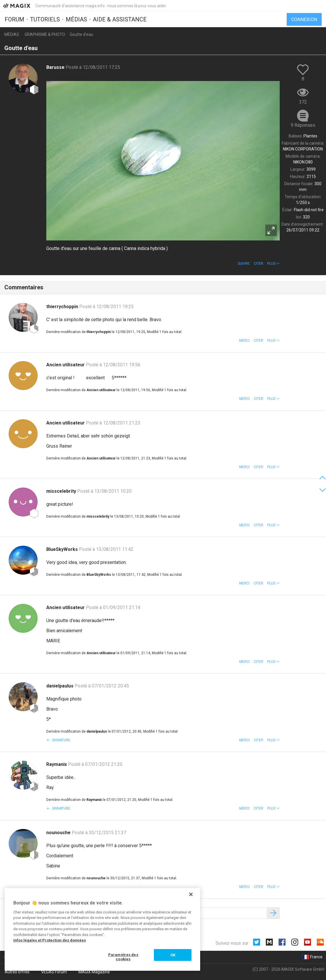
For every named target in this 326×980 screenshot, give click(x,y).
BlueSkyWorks (63, 549)
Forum (14, 19)
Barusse (56, 67)
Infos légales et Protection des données (50, 940)
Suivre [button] (244, 264)
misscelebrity (62, 491)
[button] (273, 264)
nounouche (59, 833)
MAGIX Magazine (94, 972)
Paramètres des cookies (123, 957)
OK (173, 955)
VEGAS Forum (54, 972)
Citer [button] (258, 264)
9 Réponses (303, 125)
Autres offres (17, 972)
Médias (76, 19)
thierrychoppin (63, 307)
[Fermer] (191, 894)
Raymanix (57, 764)
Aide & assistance (120, 19)
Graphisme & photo (45, 34)
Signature (61, 740)
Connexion (304, 20)
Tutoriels (45, 19)
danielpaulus (60, 686)
